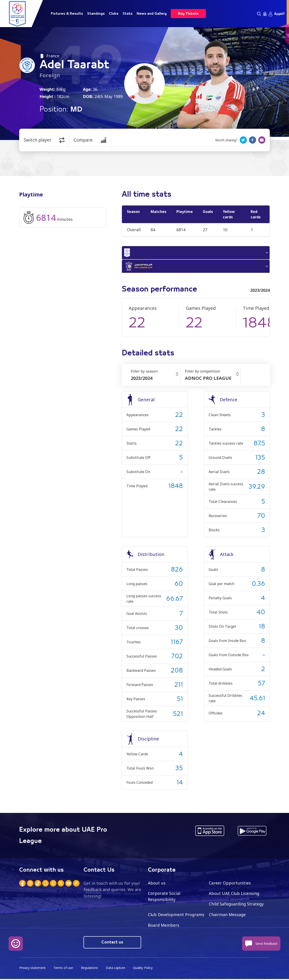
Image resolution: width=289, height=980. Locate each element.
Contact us (112, 943)
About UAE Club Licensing (234, 894)
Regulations (90, 969)
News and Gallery (152, 14)
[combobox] (155, 379)
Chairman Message (227, 915)
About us (157, 884)
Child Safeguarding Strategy (236, 905)
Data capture (117, 969)
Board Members (164, 926)
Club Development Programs (176, 915)
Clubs (114, 14)
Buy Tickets (188, 14)
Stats (128, 14)
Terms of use (64, 969)
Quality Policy (144, 969)
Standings (96, 14)
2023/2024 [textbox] (142, 379)
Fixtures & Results (67, 14)
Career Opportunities (230, 884)
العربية (279, 14)
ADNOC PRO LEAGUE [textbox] (208, 379)
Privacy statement (33, 969)
